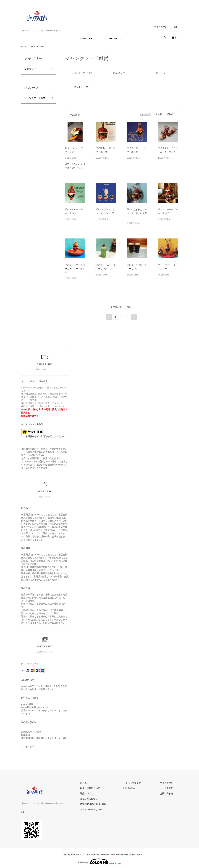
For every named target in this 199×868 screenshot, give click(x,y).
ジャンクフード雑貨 (40, 46)
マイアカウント (162, 27)
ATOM (142, 788)
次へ (133, 316)
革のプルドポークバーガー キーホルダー (75, 269)
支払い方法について (102, 798)
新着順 (170, 114)
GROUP (113, 38)
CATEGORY (86, 38)
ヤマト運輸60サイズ (31, 436)
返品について (99, 793)
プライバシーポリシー (104, 809)
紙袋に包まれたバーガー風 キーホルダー (137, 213)
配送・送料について (102, 788)
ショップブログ (141, 782)
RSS (135, 788)
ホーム (24, 46)
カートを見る (169, 788)
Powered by (99, 860)
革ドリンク (31, 70)
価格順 (159, 114)
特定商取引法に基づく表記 (106, 803)
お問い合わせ (169, 793)
